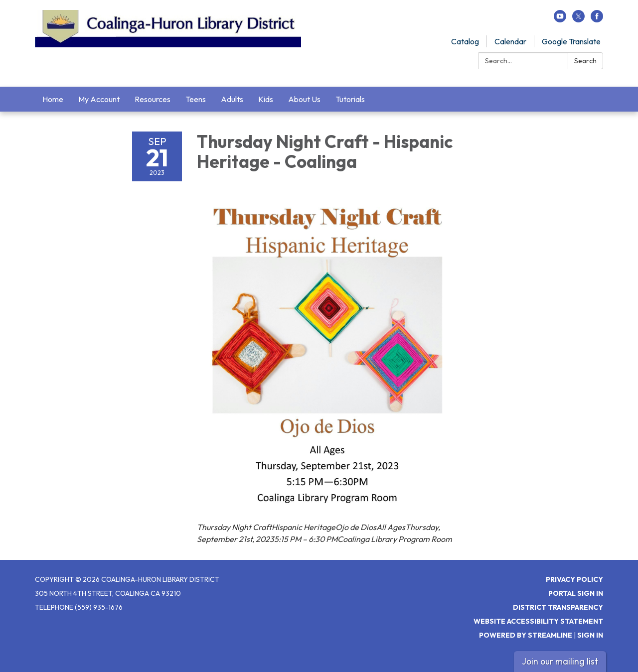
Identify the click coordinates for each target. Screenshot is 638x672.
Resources (153, 99)
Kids (266, 99)
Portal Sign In (576, 593)
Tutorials (350, 99)
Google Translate (571, 41)
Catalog (465, 41)
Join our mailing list (560, 661)
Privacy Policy (574, 579)
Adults (232, 99)
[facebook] (597, 19)
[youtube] (560, 19)
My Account (99, 99)
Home (53, 99)
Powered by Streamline (526, 635)
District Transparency (558, 607)
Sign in (590, 635)
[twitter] (578, 19)
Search (585, 61)
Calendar (510, 41)
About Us (304, 99)
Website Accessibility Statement (538, 621)
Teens (196, 99)
